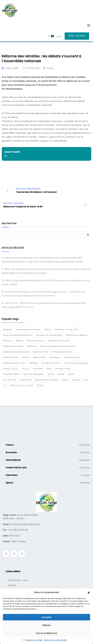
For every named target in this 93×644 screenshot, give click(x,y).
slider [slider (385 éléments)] (65, 380)
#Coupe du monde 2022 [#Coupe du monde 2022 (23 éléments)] (49, 335)
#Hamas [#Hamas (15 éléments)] (32, 346)
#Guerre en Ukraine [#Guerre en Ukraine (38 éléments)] (59, 341)
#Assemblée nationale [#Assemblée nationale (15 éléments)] (29, 329)
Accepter (46, 617)
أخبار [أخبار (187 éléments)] (86, 380)
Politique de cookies (34, 640)
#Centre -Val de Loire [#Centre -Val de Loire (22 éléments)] (67, 329)
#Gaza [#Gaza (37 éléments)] (20, 341)
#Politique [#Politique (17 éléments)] (55, 357)
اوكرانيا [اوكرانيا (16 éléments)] (40, 385)
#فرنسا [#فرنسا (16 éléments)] (26, 369)
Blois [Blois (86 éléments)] (49, 369)
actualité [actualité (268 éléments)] (38, 369)
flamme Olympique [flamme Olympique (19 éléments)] (34, 374)
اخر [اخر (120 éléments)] (5, 385)
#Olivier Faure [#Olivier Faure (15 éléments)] (11, 357)
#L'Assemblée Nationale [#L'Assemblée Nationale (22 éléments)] (16, 352)
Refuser (46, 625)
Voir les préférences (46, 633)
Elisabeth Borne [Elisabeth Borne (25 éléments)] (12, 374)
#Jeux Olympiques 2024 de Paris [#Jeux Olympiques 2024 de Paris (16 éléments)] (58, 346)
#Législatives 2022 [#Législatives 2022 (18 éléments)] (62, 352)
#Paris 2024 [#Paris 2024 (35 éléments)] (39, 357)
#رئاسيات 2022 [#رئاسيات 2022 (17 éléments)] (11, 369)
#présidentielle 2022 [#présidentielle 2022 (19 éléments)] (14, 363)
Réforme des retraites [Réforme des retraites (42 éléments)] (47, 380)
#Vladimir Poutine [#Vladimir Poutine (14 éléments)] (51, 363)
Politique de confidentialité (55, 640)
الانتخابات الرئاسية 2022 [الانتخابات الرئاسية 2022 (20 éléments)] (22, 385)
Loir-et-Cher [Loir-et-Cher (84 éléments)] (10, 380)
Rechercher (9, 224)
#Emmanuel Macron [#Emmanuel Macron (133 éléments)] (77, 335)
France (50, 68)
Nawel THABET (12, 68)
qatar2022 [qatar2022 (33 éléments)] (26, 380)
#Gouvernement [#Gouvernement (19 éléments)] (36, 341)
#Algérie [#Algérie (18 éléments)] (8, 329)
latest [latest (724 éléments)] (71, 374)
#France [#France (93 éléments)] (8, 341)
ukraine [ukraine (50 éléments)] (76, 380)
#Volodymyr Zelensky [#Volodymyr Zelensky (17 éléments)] (76, 363)
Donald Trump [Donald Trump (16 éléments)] (63, 369)
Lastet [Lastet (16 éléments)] (61, 374)
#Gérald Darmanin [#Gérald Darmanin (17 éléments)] (13, 346)
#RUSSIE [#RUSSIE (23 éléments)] (33, 363)
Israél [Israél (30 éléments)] (51, 374)
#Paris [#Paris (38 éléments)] (26, 357)
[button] (89, 592)
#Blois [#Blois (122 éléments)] (48, 329)
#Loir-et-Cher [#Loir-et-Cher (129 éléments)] (41, 352)
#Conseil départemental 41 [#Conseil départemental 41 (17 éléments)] (18, 335)
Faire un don (76, 36)
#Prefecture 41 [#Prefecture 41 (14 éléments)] (72, 357)
